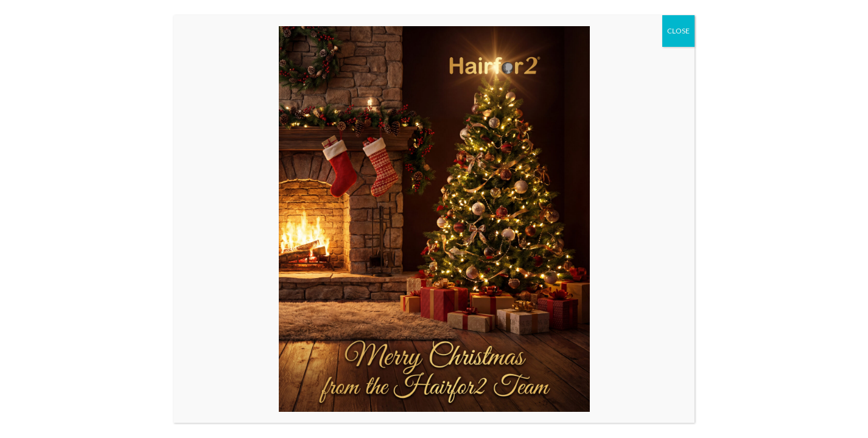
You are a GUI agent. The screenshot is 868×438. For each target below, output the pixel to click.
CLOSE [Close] (678, 31)
